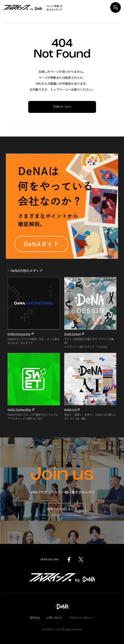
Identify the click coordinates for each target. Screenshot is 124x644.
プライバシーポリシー (82, 617)
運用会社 (35, 617)
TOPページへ (62, 107)
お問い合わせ (54, 617)
